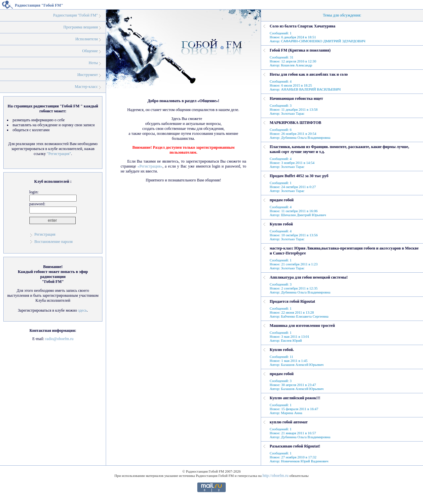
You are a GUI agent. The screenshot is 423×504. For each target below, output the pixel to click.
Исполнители (87, 39)
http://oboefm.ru (275, 476)
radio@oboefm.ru (59, 339)
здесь (82, 310)
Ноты (93, 63)
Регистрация (45, 234)
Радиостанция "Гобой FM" (76, 15)
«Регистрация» (150, 166)
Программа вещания (81, 27)
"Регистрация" (59, 154)
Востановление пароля (54, 242)
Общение (90, 51)
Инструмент (88, 75)
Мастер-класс (86, 87)
